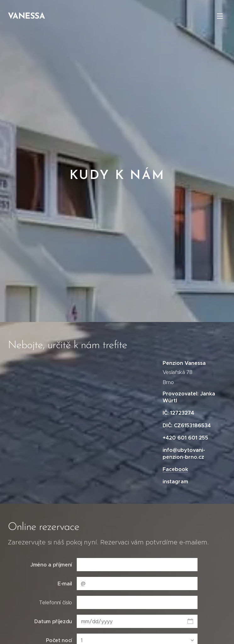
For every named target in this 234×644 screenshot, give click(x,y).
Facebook (175, 469)
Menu (220, 16)
